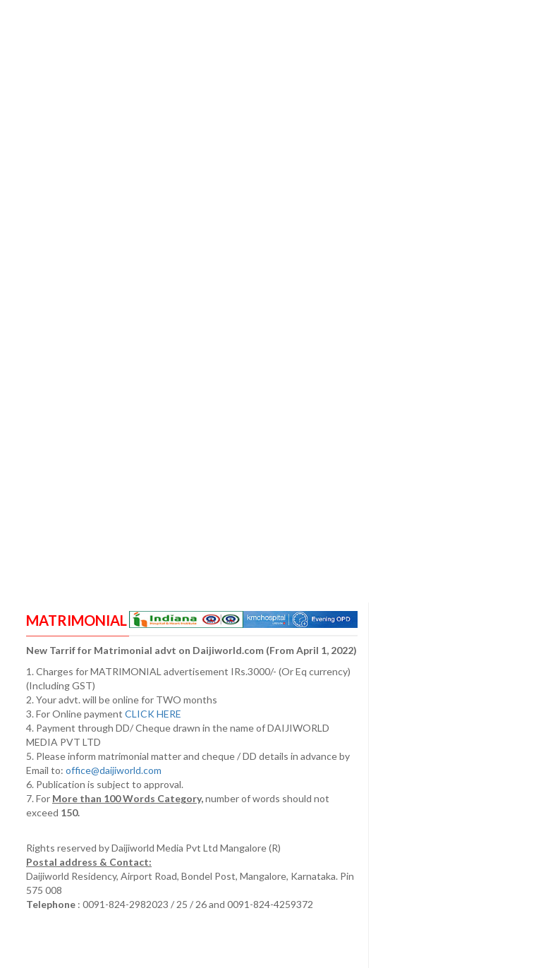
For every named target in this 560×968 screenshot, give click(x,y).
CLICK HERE (154, 714)
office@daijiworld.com (115, 770)
